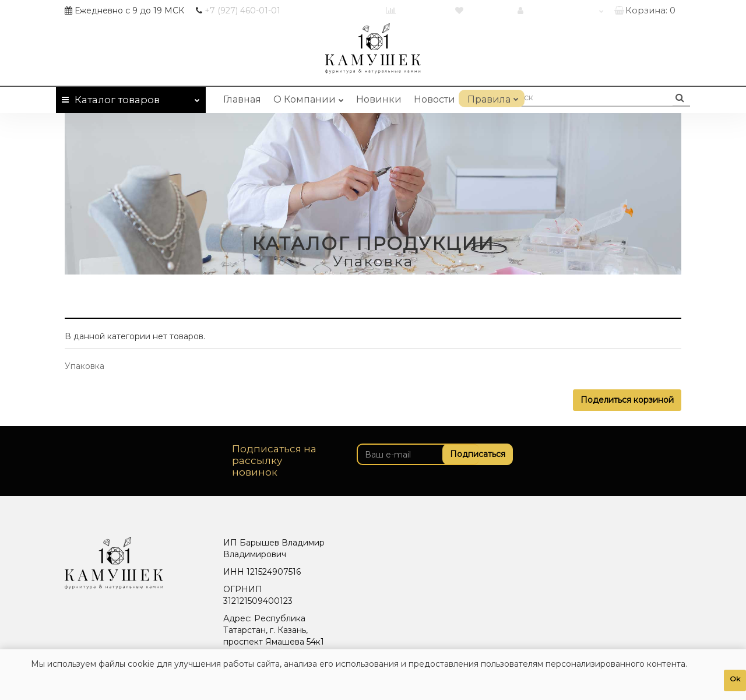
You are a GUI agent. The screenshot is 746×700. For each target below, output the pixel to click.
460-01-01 (242, 10)
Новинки (379, 99)
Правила (492, 97)
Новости (434, 99)
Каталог (131, 98)
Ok (735, 679)
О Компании (309, 97)
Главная (242, 99)
